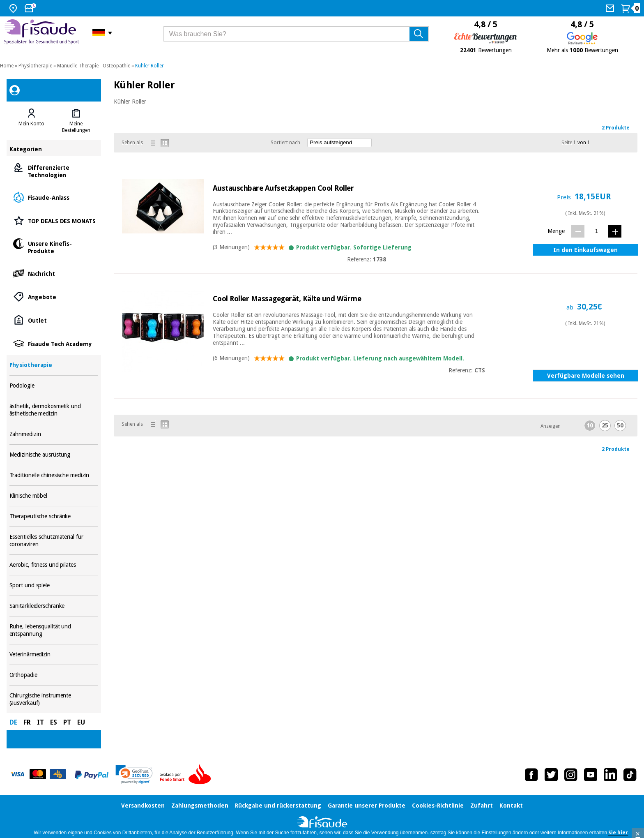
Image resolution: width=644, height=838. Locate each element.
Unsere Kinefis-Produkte (54, 247)
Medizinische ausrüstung (54, 455)
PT (67, 722)
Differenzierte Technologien (54, 171)
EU (81, 722)
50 (620, 425)
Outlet (54, 320)
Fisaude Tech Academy (54, 343)
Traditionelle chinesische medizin (54, 475)
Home (7, 66)
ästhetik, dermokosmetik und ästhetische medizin (54, 410)
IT (40, 722)
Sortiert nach (285, 143)
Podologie (54, 386)
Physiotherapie (35, 66)
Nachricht (54, 273)
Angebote (54, 297)
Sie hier (618, 833)
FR (27, 722)
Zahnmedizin (54, 434)
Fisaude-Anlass (54, 197)
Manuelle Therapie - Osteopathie (94, 66)
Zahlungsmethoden (200, 806)
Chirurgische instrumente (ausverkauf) (54, 699)
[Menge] (597, 231)
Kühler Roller (149, 66)
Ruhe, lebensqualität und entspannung (54, 630)
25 (605, 425)
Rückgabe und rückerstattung (278, 806)
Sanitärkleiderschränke (54, 606)
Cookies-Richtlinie (438, 806)
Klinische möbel (54, 496)
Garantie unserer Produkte (367, 806)
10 (590, 425)
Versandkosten (143, 806)
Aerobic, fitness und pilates (54, 565)
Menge (556, 231)
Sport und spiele (54, 585)
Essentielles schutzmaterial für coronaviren (54, 541)
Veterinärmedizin (54, 654)
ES (54, 722)
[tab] (32, 121)
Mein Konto (31, 124)
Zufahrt (482, 806)
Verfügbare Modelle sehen (586, 376)
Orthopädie (54, 675)
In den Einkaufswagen (585, 250)
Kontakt (511, 806)
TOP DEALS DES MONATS (54, 220)
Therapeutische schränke (54, 516)
